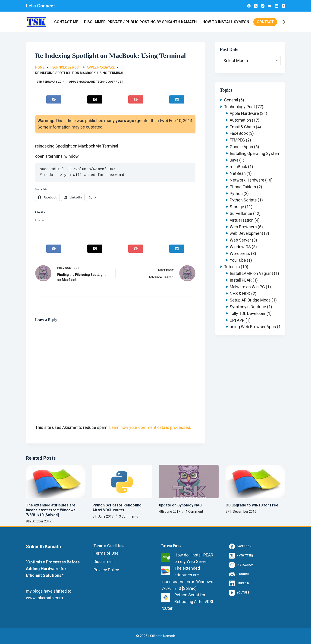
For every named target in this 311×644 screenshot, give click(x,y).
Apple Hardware (82, 82)
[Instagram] (263, 6)
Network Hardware (247, 180)
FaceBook (239, 133)
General (231, 100)
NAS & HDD (240, 294)
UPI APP (237, 320)
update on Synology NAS (180, 505)
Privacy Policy (106, 570)
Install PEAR (241, 280)
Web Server (240, 240)
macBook (238, 167)
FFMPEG (237, 140)
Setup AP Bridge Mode (250, 300)
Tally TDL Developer (248, 313)
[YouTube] (284, 6)
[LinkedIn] (277, 6)
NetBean (238, 173)
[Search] (284, 22)
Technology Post (110, 82)
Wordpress (240, 253)
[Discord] (270, 6)
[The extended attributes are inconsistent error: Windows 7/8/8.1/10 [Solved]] (56, 482)
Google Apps (241, 147)
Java (234, 160)
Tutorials (232, 267)
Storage (237, 207)
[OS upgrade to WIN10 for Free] (255, 482)
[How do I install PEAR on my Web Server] (166, 557)
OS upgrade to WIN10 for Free (252, 505)
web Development (246, 233)
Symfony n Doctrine (248, 307)
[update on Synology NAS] (189, 482)
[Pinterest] (136, 99)
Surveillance (241, 213)
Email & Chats (242, 127)
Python (236, 193)
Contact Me (66, 22)
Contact (265, 22)
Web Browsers (243, 227)
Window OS (240, 247)
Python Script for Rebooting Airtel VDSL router (117, 508)
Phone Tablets (243, 187)
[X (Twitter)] (256, 6)
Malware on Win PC (247, 287)
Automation (240, 120)
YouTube (238, 260)
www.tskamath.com (44, 598)
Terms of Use (106, 553)
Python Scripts (243, 200)
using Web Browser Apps (253, 327)
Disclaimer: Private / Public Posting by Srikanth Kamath (140, 22)
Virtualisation (242, 220)
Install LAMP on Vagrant (251, 273)
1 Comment (194, 512)
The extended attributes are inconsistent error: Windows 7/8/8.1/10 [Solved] (51, 510)
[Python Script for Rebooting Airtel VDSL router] (122, 482)
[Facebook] (249, 6)
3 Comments (129, 516)
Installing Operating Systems (256, 153)
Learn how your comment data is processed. (150, 427)
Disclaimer (103, 561)
